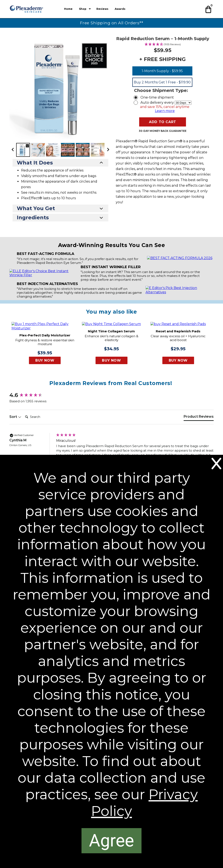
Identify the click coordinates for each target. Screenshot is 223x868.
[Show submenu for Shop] (90, 9)
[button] (209, 9)
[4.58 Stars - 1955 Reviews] (163, 44)
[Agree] (111, 841)
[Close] (216, 464)
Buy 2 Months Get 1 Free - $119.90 (162, 82)
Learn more (165, 111)
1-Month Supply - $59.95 (162, 71)
